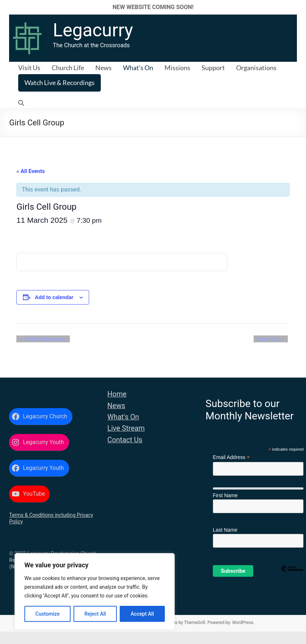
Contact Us (125, 440)
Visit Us (29, 68)
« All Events (31, 171)
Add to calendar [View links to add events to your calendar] (54, 297)
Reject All (95, 614)
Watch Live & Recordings (59, 82)
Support (213, 68)
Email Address (231, 457)
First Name (225, 495)
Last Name (225, 530)
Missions (177, 68)
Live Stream (126, 428)
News (104, 68)
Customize (47, 614)
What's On (123, 417)
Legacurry (93, 30)
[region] (95, 591)
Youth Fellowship (39, 339)
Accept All (142, 614)
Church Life (68, 68)
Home (117, 394)
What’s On (138, 68)
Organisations (256, 68)
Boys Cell (274, 339)
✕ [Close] (298, 7)
